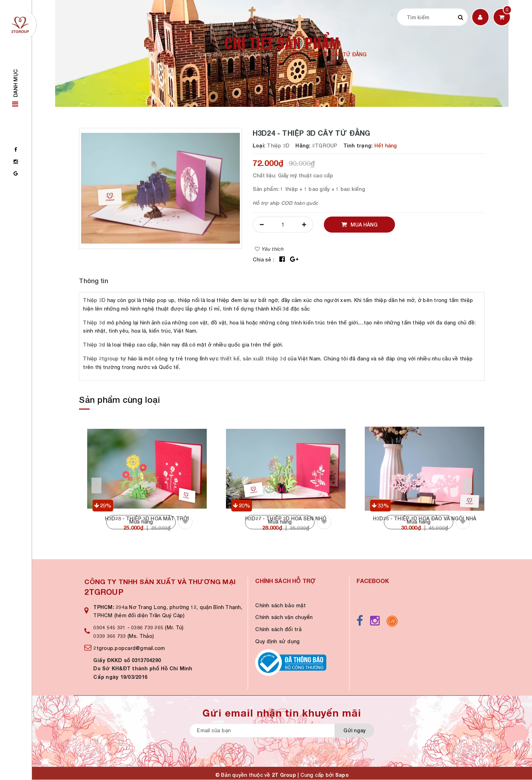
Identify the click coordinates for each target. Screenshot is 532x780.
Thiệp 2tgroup (101, 358)
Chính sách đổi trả (278, 629)
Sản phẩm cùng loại (119, 400)
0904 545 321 (109, 627)
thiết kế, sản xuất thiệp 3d (253, 358)
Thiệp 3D (94, 300)
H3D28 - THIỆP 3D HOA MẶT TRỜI (147, 518)
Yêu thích (269, 249)
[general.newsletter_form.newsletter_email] (278, 730)
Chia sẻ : (264, 259)
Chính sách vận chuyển (284, 617)
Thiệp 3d (94, 323)
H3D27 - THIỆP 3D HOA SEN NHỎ (286, 518)
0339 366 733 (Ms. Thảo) (123, 636)
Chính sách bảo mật (280, 605)
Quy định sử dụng (277, 641)
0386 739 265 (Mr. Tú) (157, 627)
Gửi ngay (354, 730)
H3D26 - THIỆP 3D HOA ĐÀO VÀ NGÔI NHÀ (425, 518)
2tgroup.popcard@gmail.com (129, 648)
